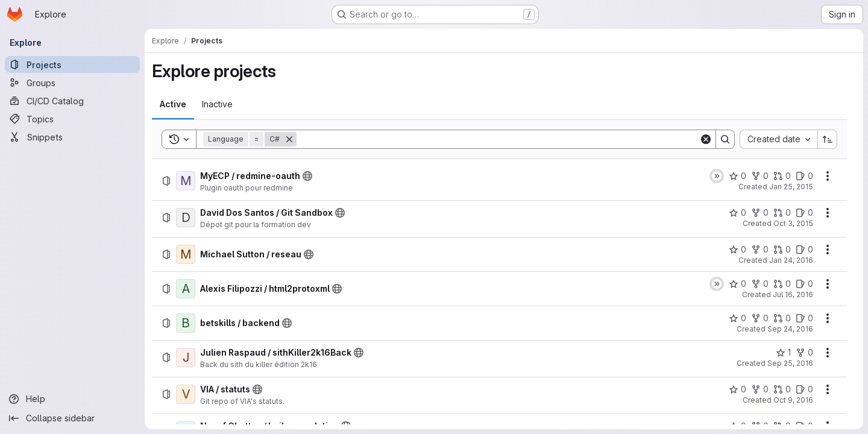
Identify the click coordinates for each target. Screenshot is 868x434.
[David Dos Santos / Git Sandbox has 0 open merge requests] (782, 213)
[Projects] (72, 64)
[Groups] (72, 83)
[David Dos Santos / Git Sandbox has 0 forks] (760, 213)
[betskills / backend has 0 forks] (760, 318)
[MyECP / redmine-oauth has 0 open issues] (804, 176)
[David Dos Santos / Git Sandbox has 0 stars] (737, 213)
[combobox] (778, 139)
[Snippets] (72, 137)
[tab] (173, 104)
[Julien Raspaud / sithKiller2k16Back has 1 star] (783, 353)
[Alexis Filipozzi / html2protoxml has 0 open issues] (804, 284)
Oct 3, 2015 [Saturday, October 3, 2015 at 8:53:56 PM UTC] (793, 223)
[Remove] (289, 139)
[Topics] (72, 119)
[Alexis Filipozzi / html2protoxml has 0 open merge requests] (782, 284)
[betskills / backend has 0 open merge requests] (782, 318)
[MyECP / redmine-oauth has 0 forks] (760, 176)
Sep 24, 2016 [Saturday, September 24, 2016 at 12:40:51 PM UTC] (790, 329)
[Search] (498, 139)
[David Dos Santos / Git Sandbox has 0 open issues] (804, 213)
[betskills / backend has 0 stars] (737, 318)
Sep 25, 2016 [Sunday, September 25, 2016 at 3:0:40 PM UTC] (790, 363)
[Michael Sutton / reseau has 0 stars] (737, 250)
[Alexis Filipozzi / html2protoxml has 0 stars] (737, 284)
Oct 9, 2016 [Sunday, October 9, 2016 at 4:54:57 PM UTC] (793, 400)
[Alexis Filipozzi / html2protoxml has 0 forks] (760, 284)
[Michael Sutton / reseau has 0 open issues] (804, 250)
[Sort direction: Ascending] (828, 139)
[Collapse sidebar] (72, 418)
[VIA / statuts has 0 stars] (737, 389)
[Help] (72, 399)
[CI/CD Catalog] (72, 101)
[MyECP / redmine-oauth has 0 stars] (737, 176)
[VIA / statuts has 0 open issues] (804, 389)
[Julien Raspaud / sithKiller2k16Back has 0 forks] (804, 353)
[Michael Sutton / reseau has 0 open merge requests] (782, 250)
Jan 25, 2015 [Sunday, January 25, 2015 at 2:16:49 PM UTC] (791, 187)
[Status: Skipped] (717, 176)
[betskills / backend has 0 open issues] (804, 318)
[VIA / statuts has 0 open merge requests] (782, 389)
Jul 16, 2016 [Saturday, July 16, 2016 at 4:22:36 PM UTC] (793, 294)
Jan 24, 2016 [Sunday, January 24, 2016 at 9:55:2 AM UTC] (791, 260)
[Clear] (706, 139)
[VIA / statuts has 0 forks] (760, 389)
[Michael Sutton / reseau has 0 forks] (760, 250)
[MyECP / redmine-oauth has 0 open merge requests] (782, 176)
